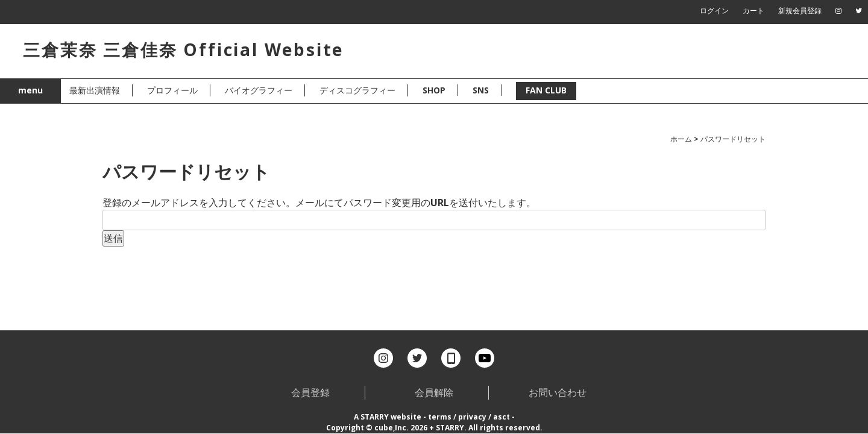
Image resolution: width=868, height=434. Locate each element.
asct (502, 417)
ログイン (714, 11)
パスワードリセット (733, 139)
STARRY (375, 417)
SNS (481, 90)
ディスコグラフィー (357, 90)
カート (753, 11)
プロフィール (172, 90)
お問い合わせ (558, 392)
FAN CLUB (546, 90)
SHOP (434, 90)
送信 (113, 238)
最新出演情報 (95, 90)
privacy (472, 417)
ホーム (681, 139)
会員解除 (434, 392)
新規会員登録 (800, 11)
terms (440, 417)
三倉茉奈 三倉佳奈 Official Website (183, 49)
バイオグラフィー (259, 90)
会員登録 (310, 392)
